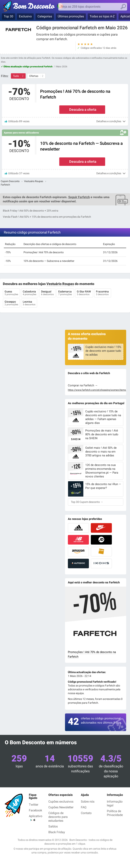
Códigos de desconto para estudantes (58, 817)
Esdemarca (65, 293)
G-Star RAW (84, 293)
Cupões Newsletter (61, 807)
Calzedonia (30, 293)
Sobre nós (88, 802)
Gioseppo (11, 303)
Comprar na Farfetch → (83, 385)
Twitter (34, 805)
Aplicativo (36, 816)
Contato (86, 813)
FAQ (84, 807)
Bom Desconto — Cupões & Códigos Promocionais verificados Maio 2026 (37, 7)
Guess (11, 293)
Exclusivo (25, 16)
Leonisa (29, 303)
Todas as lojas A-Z (102, 16)
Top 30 (9, 16)
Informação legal (115, 803)
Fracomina (103, 293)
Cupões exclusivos (61, 802)
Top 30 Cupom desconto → (87, 502)
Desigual (47, 293)
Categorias (45, 16)
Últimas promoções (71, 16)
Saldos (53, 826)
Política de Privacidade (115, 813)
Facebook (35, 810)
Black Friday (57, 832)
